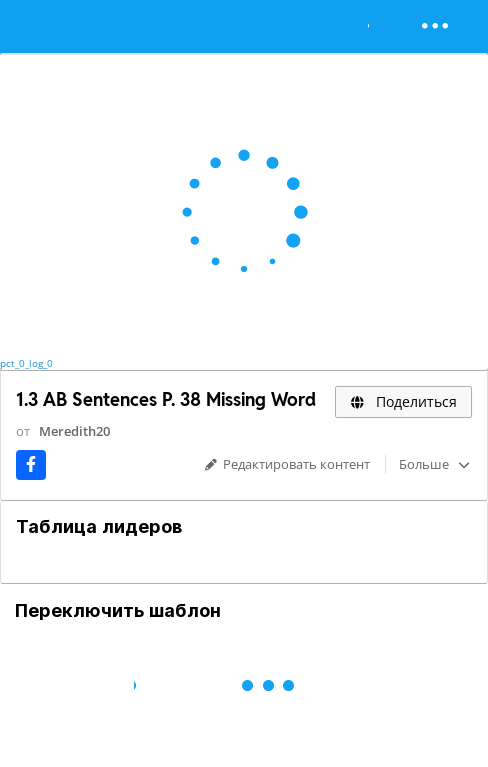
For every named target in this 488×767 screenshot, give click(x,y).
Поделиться (403, 401)
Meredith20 (74, 431)
